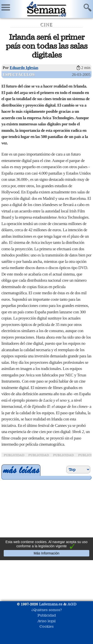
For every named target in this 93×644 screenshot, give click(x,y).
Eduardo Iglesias (24, 68)
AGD (72, 604)
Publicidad (47, 615)
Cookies (46, 626)
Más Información (46, 553)
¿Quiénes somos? (47, 610)
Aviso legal (46, 621)
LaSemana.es (51, 604)
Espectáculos (19, 75)
